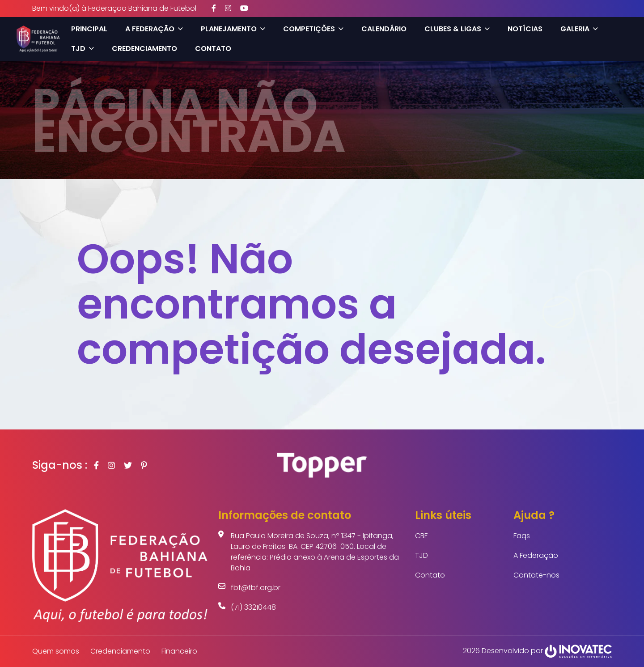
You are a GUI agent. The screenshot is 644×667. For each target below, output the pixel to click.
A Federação (536, 555)
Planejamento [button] (230, 29)
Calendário (381, 29)
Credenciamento (141, 49)
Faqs (522, 536)
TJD (422, 555)
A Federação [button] (151, 29)
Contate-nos (536, 575)
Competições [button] (310, 29)
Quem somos (56, 651)
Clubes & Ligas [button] (454, 29)
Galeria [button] (576, 29)
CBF (421, 536)
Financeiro (179, 651)
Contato (210, 49)
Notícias (522, 29)
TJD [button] (79, 49)
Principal (86, 29)
